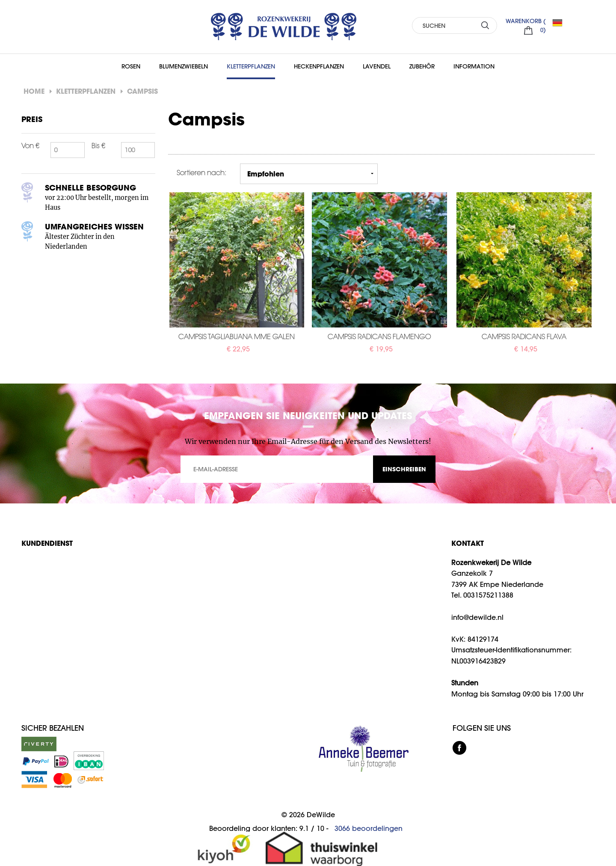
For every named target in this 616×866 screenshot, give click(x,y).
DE (561, 23)
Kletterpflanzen (251, 66)
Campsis (142, 91)
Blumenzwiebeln (184, 66)
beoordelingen (369, 828)
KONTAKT (468, 543)
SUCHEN (485, 25)
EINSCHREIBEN (404, 469)
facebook (459, 748)
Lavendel (377, 66)
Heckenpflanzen (319, 66)
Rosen (131, 66)
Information (474, 66)
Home (34, 91)
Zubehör (422, 66)
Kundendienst (47, 543)
